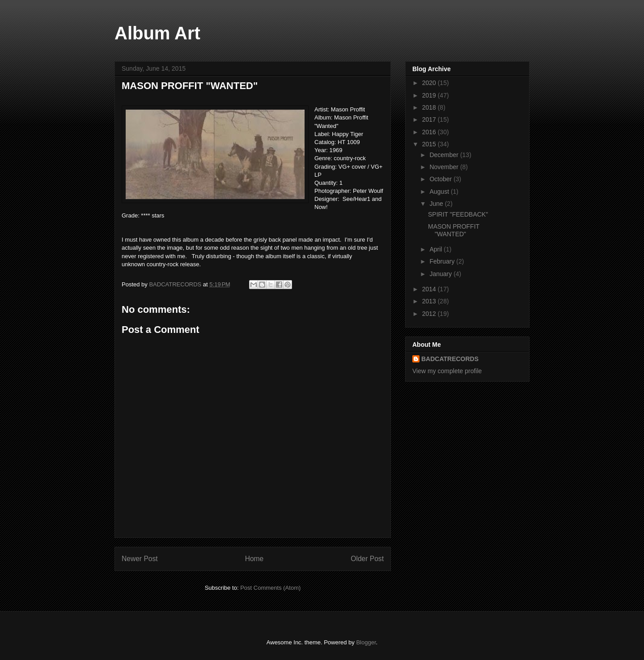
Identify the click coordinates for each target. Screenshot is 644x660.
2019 (430, 95)
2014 (430, 289)
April (436, 249)
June (437, 204)
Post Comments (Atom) (270, 588)
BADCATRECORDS (450, 359)
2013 (430, 301)
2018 (430, 107)
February (443, 261)
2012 (430, 314)
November (445, 167)
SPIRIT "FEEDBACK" (458, 214)
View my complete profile (447, 371)
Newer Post (140, 559)
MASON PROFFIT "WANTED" (454, 230)
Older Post (367, 559)
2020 (430, 83)
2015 (430, 144)
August (440, 192)
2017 (430, 119)
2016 (430, 132)
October (441, 179)
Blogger (366, 642)
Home (254, 559)
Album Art (157, 33)
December (445, 155)
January (441, 274)
